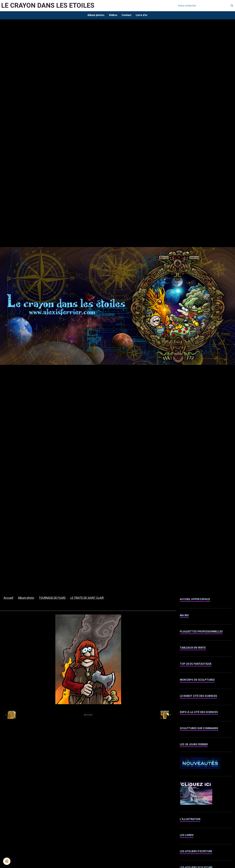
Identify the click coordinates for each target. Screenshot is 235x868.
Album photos (95, 15)
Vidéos (113, 15)
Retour (88, 715)
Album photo (26, 598)
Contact (127, 15)
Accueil (8, 598)
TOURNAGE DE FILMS (52, 598)
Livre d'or (142, 15)
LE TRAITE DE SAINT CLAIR (87, 598)
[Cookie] (7, 861)
